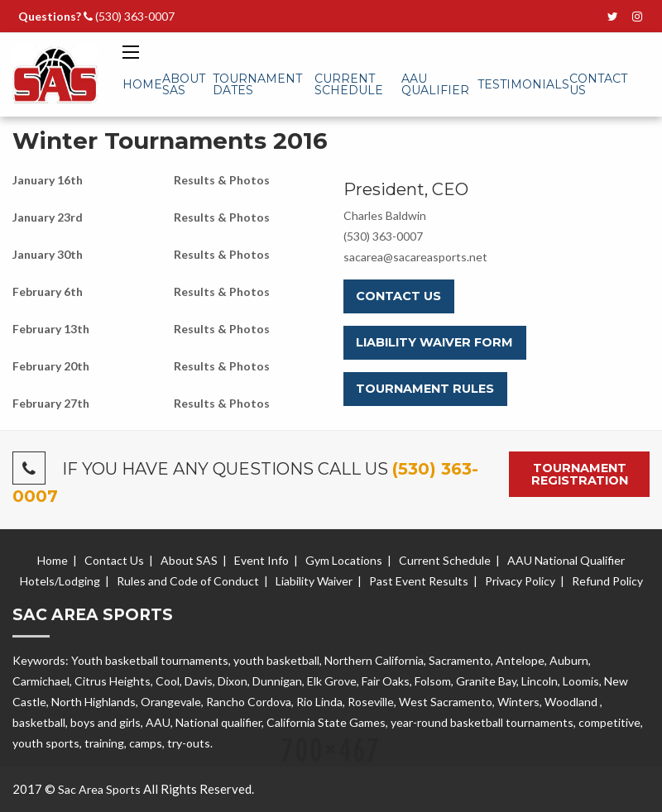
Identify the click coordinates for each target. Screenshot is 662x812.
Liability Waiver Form (434, 342)
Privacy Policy (520, 581)
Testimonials (523, 84)
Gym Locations (344, 560)
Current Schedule (349, 84)
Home (142, 84)
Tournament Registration (580, 474)
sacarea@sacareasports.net (415, 257)
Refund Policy (607, 581)
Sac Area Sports (99, 789)
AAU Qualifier (435, 84)
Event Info (261, 560)
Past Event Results (419, 581)
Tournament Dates (257, 84)
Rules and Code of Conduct (188, 581)
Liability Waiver (314, 581)
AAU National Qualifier (566, 560)
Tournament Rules (425, 389)
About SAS (184, 84)
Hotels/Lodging (60, 581)
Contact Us (598, 84)
